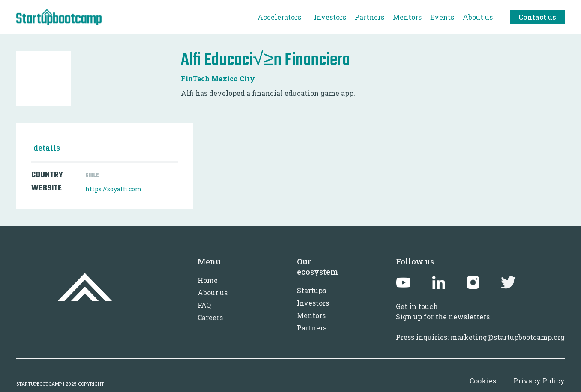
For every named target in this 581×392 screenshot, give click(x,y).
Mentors (311, 315)
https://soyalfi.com (114, 189)
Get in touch (417, 306)
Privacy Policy (539, 381)
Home (208, 280)
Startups (311, 290)
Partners (312, 328)
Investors (313, 303)
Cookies (483, 381)
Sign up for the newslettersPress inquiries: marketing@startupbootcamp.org (480, 327)
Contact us (537, 17)
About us (213, 293)
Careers (210, 317)
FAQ (204, 305)
